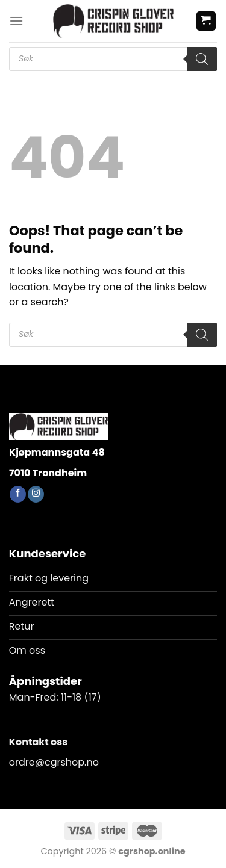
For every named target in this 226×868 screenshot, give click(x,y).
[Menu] (16, 21)
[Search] (202, 59)
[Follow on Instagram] (36, 494)
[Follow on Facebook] (18, 494)
